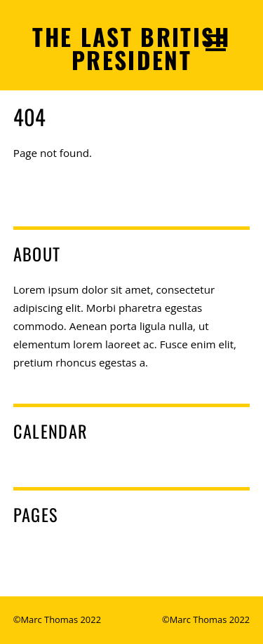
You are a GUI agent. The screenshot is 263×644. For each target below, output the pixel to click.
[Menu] (216, 42)
